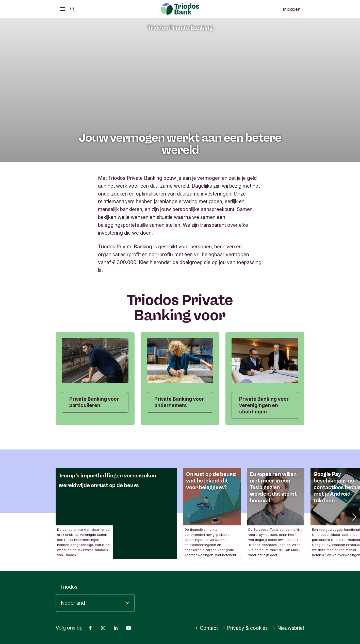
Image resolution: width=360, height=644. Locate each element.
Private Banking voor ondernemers (179, 402)
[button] (354, 517)
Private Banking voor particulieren (94, 402)
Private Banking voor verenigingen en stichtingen (264, 405)
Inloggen (292, 9)
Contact (206, 628)
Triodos (69, 587)
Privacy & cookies (245, 628)
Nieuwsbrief (288, 628)
